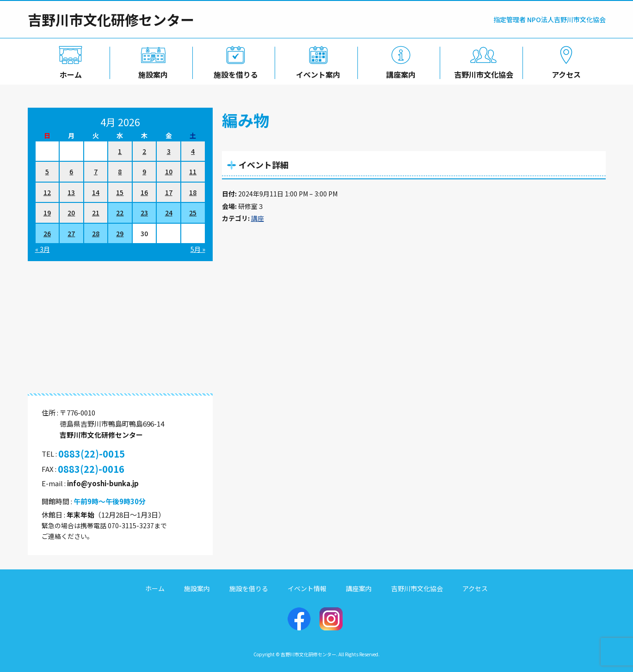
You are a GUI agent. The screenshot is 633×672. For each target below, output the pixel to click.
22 (120, 213)
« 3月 (43, 249)
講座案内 (399, 73)
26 (47, 233)
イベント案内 (316, 73)
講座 (258, 218)
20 (71, 213)
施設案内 (151, 73)
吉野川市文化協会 (482, 73)
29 (120, 233)
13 (71, 192)
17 (169, 192)
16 (144, 192)
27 (71, 233)
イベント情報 (307, 588)
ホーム (69, 73)
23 (144, 213)
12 (47, 192)
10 (169, 171)
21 (96, 213)
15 (120, 192)
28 (96, 233)
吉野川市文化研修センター (111, 19)
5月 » (198, 249)
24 (169, 213)
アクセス (564, 73)
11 (193, 171)
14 (96, 192)
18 (193, 192)
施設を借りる (234, 73)
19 (47, 213)
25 (193, 213)
